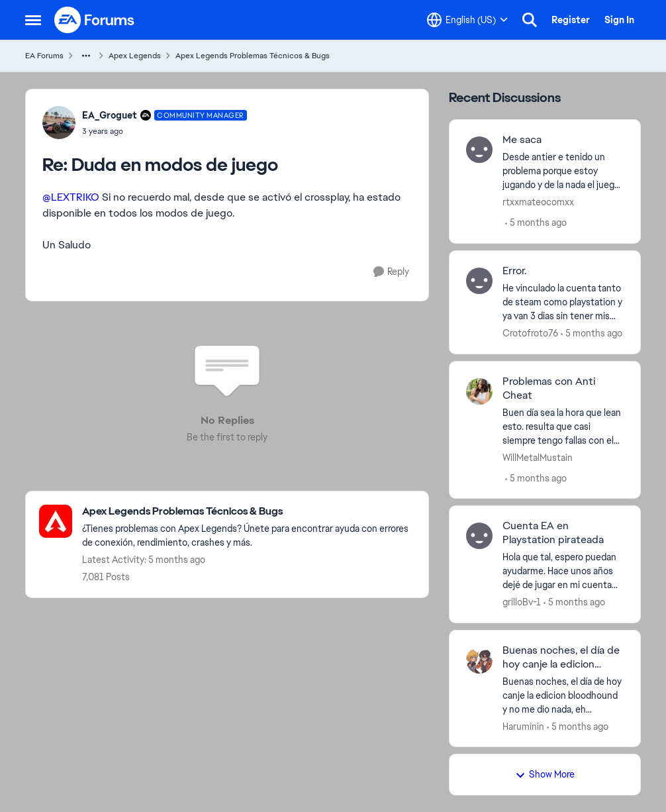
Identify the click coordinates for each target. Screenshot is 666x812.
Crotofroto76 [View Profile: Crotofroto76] (530, 333)
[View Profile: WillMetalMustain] (479, 391)
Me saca (522, 140)
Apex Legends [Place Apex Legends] (135, 56)
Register (571, 20)
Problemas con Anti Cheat (549, 388)
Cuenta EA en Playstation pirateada (553, 533)
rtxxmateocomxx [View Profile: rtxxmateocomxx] (538, 202)
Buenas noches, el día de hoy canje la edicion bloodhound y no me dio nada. (561, 658)
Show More (545, 774)
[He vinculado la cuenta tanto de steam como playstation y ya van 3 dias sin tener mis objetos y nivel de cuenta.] (563, 302)
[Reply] (391, 272)
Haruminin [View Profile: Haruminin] (523, 726)
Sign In (619, 20)
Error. (514, 271)
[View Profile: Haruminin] (479, 660)
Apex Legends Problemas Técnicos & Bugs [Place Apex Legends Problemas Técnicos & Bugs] (253, 56)
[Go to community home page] (95, 20)
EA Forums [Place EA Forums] (44, 56)
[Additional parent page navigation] (86, 56)
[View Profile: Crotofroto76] (479, 281)
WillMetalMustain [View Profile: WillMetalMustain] (538, 457)
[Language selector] (467, 20)
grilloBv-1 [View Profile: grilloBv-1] (522, 602)
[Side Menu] (33, 20)
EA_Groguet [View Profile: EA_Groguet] (110, 115)
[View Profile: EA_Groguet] (59, 123)
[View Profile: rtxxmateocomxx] (479, 150)
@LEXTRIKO (71, 197)
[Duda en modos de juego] (165, 131)
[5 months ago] (536, 223)
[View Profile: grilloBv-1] (479, 536)
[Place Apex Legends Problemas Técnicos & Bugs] (249, 512)
